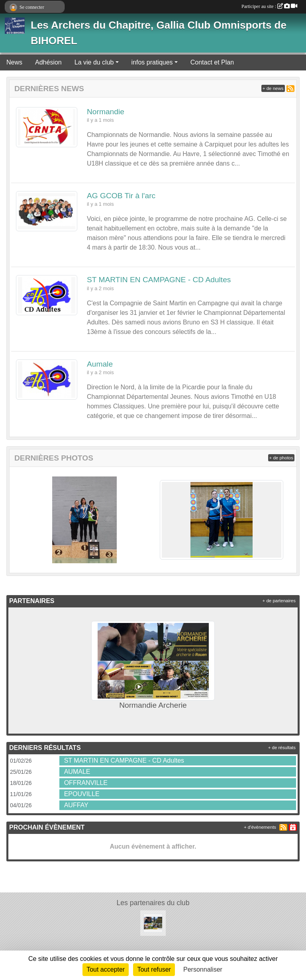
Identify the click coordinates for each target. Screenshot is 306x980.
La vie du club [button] (94, 62)
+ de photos (281, 458)
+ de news (273, 88)
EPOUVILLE (82, 794)
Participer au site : (269, 6)
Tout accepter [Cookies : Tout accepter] (106, 969)
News (14, 62)
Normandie (106, 112)
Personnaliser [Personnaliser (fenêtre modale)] (203, 969)
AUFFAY (76, 805)
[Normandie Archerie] (153, 922)
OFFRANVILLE (86, 783)
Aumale (100, 364)
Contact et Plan (212, 62)
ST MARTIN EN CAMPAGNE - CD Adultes (159, 280)
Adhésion (48, 62)
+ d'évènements (260, 827)
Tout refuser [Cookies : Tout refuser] (154, 969)
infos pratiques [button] (152, 62)
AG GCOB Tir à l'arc (121, 196)
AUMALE (77, 772)
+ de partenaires (279, 601)
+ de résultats (282, 748)
